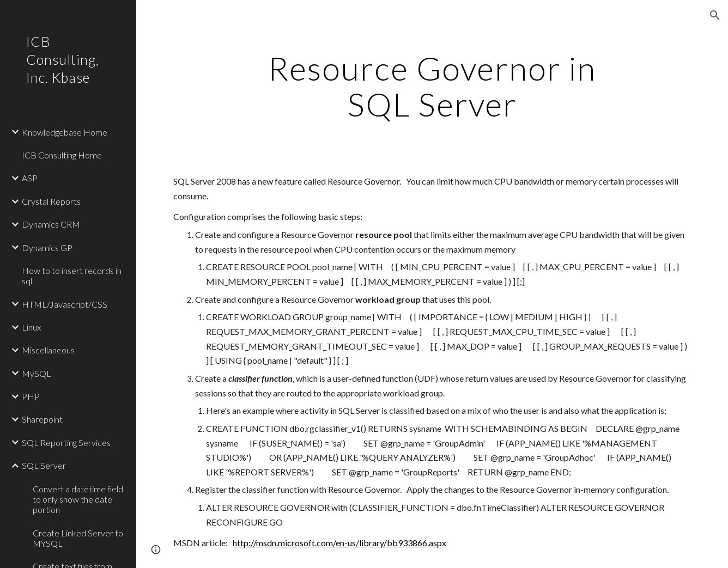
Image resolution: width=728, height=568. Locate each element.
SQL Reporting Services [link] (66, 442)
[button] (715, 15)
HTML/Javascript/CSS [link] (65, 304)
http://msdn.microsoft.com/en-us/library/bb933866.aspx (339, 543)
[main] (432, 86)
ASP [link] (30, 178)
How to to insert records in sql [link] (72, 276)
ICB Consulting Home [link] (62, 155)
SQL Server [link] (44, 465)
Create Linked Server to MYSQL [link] (78, 538)
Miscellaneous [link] (48, 350)
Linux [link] (31, 327)
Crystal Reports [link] (51, 201)
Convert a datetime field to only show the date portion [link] (78, 499)
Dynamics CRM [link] (51, 224)
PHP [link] (31, 396)
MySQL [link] (37, 373)
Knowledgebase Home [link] (65, 132)
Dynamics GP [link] (47, 248)
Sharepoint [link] (42, 419)
